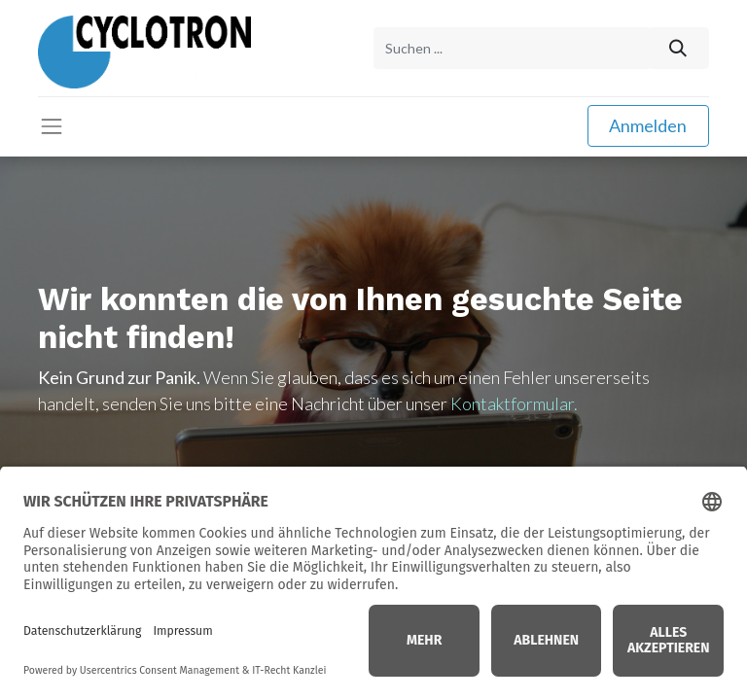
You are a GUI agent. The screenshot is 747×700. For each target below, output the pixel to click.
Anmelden (648, 125)
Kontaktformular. (514, 403)
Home (373, 646)
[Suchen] (678, 48)
